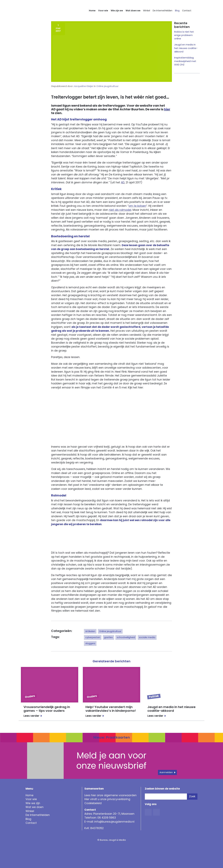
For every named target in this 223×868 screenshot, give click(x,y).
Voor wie (103, 11)
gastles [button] (108, 637)
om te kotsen (137, 206)
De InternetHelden (163, 11)
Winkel (147, 11)
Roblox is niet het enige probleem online (184, 35)
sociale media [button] (147, 637)
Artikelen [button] (90, 631)
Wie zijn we (117, 11)
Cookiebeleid (93, 803)
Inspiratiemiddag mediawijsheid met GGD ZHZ (185, 61)
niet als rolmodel (120, 210)
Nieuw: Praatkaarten (111, 737)
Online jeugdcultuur (107, 86)
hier (167, 109)
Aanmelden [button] (166, 772)
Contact (187, 11)
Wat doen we (133, 11)
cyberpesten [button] (93, 637)
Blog (177, 11)
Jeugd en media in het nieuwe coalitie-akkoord (186, 48)
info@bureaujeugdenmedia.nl (114, 822)
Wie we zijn (33, 803)
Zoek (192, 796)
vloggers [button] (90, 643)
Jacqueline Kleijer (83, 86)
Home (92, 11)
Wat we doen (35, 807)
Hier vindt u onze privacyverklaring (107, 799)
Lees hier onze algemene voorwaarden (110, 795)
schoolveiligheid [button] (126, 637)
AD (123, 182)
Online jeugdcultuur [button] (110, 631)
